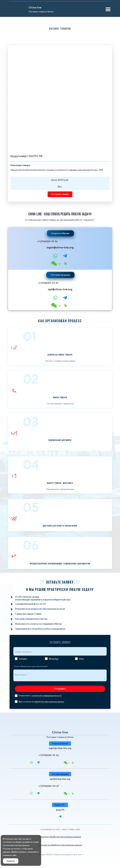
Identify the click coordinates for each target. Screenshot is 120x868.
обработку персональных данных (49, 702)
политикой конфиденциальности (47, 696)
